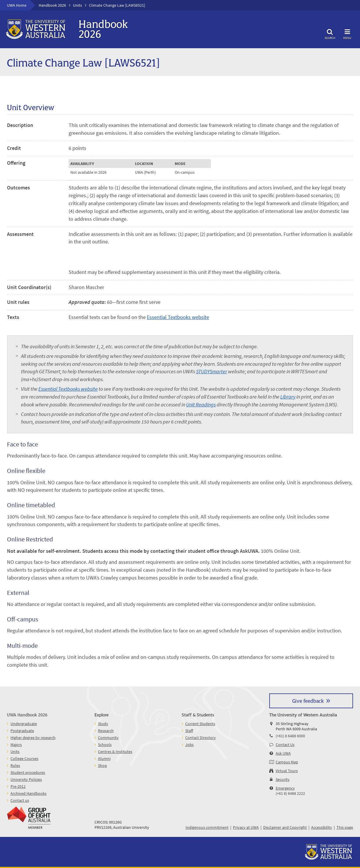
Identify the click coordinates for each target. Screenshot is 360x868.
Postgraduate (22, 731)
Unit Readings (201, 405)
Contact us (20, 800)
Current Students (200, 724)
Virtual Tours (287, 771)
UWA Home (17, 5)
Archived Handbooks (28, 793)
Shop (103, 765)
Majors (16, 745)
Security (283, 779)
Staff (189, 731)
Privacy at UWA (246, 827)
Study (103, 724)
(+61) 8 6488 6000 (290, 736)
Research (106, 731)
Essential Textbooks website (178, 317)
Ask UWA (283, 753)
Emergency (285, 788)
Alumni (104, 758)
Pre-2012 (18, 786)
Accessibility (322, 827)
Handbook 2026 (52, 5)
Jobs (189, 745)
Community (108, 738)
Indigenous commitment (207, 827)
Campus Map (287, 762)
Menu (347, 33)
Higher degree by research (33, 738)
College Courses (24, 758)
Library (288, 397)
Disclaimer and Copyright (285, 827)
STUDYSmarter (212, 371)
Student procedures (28, 772)
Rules (15, 765)
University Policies (26, 779)
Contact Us (285, 745)
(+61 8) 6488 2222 (290, 793)
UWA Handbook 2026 (27, 714)
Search (330, 33)
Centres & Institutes (115, 752)
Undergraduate (24, 724)
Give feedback (308, 701)
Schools (105, 745)
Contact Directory (201, 738)
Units (77, 5)
